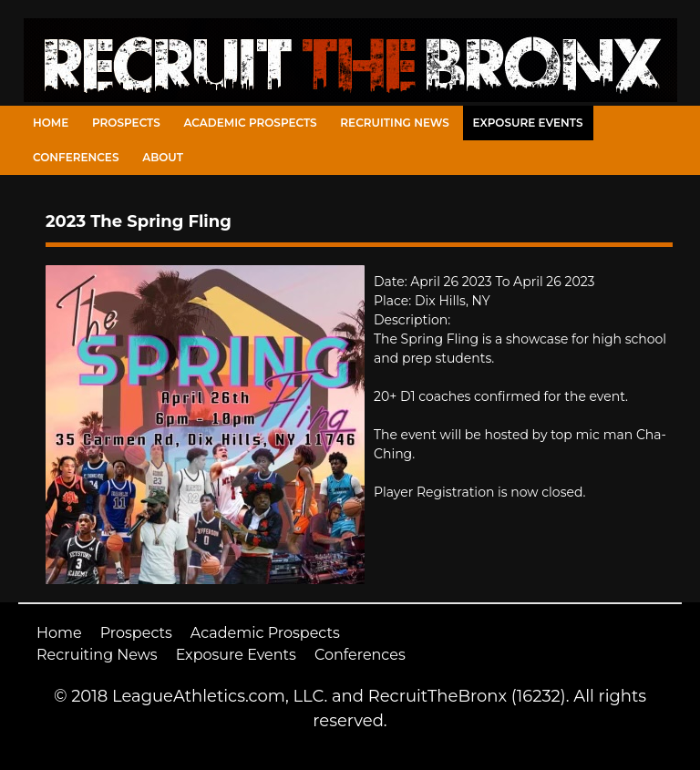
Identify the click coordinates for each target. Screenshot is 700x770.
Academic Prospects (250, 123)
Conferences (76, 157)
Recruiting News (395, 123)
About (163, 157)
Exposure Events (528, 123)
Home (51, 123)
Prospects (126, 123)
